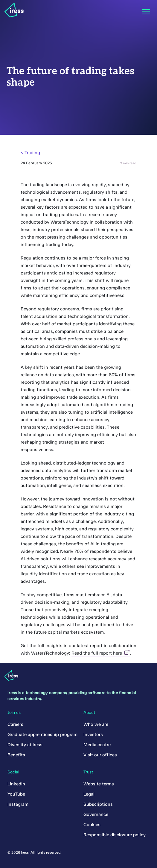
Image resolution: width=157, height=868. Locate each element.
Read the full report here (101, 653)
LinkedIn (16, 784)
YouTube (16, 794)
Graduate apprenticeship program (42, 735)
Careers (15, 724)
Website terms (99, 784)
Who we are (96, 724)
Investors (93, 735)
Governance (96, 814)
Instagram (18, 804)
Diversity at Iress (25, 745)
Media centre (97, 745)
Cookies (92, 825)
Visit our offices (100, 755)
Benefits (16, 755)
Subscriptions (98, 804)
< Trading (30, 153)
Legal (89, 794)
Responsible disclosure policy (115, 835)
